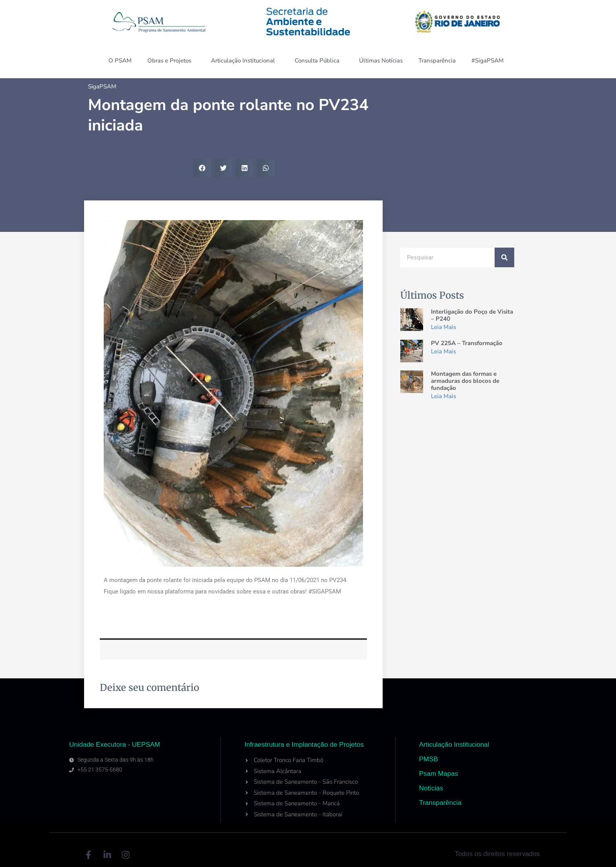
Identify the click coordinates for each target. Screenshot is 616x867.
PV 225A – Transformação (467, 343)
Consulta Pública (319, 61)
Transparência (437, 61)
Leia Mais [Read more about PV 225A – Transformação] (444, 351)
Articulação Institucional (245, 61)
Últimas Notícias (381, 61)
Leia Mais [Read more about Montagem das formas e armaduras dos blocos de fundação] (444, 396)
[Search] (504, 257)
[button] (202, 168)
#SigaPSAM (489, 61)
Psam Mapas (439, 774)
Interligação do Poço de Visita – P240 (472, 315)
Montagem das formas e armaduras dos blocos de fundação (465, 381)
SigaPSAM (102, 86)
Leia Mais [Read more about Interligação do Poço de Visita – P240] (444, 327)
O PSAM (120, 61)
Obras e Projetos (171, 61)
